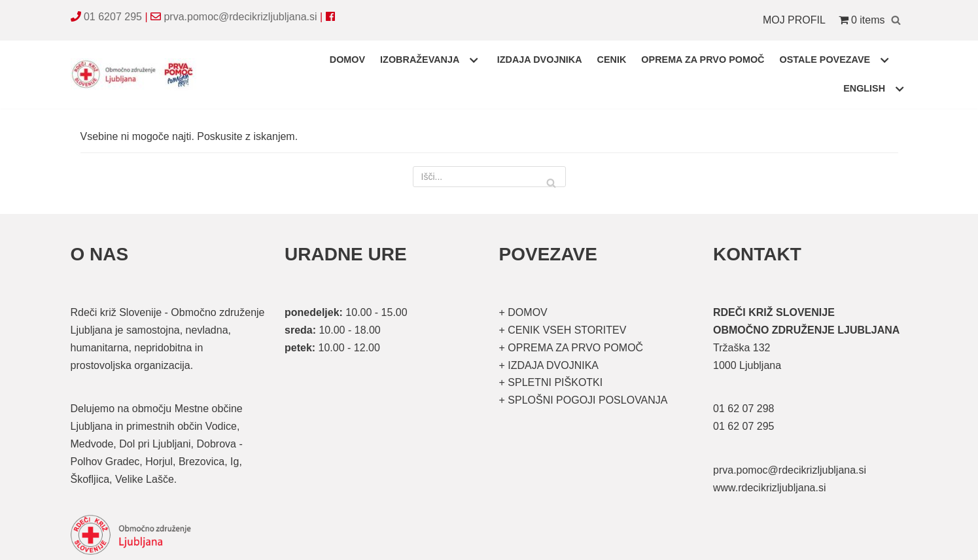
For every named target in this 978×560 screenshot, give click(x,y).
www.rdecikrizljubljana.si (770, 488)
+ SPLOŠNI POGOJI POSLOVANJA (584, 400)
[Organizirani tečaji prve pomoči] (136, 75)
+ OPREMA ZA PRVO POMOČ (571, 348)
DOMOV (347, 60)
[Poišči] (896, 20)
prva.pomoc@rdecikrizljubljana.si (240, 17)
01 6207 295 (113, 17)
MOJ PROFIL (794, 20)
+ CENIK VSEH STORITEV (563, 330)
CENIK (612, 60)
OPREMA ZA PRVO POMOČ (703, 60)
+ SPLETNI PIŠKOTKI (551, 382)
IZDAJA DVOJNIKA (540, 60)
